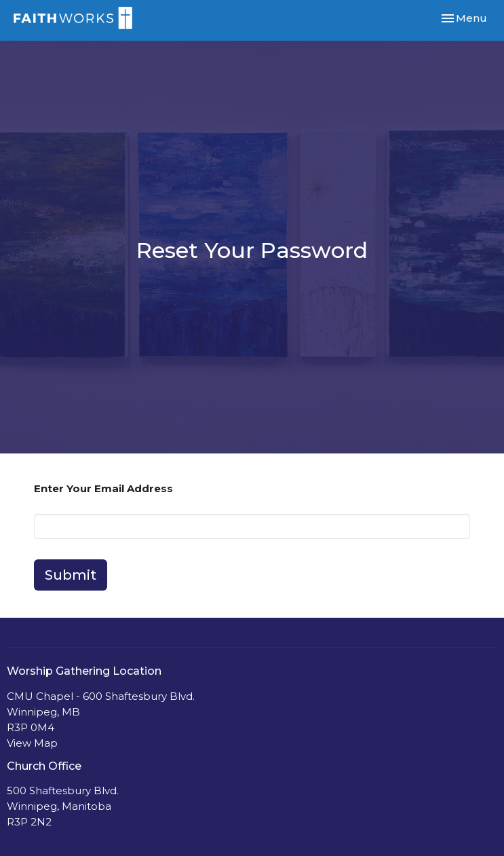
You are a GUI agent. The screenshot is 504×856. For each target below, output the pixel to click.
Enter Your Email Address (103, 488)
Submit (71, 575)
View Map (32, 743)
